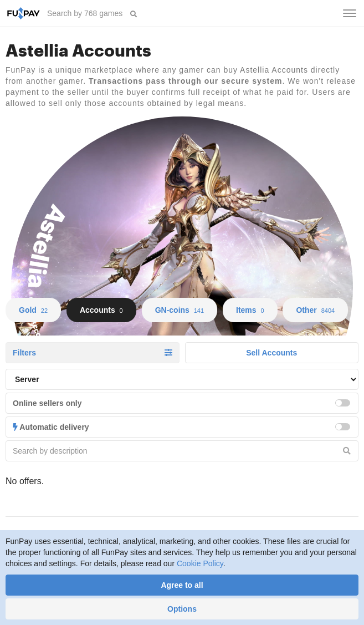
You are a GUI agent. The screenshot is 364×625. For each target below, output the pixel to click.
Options (182, 609)
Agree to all (182, 585)
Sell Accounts (271, 353)
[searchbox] (86, 13)
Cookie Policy (200, 563)
